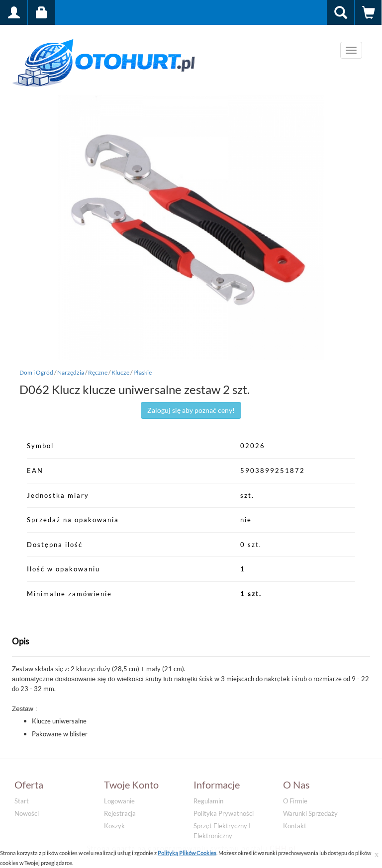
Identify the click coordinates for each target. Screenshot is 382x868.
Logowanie (119, 801)
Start (22, 801)
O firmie (295, 801)
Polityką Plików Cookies (187, 853)
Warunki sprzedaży (310, 813)
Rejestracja (120, 813)
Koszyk (114, 826)
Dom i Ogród (36, 372)
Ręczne (98, 372)
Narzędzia (71, 372)
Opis (20, 641)
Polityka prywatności (224, 813)
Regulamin (208, 801)
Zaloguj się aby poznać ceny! (191, 410)
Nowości (27, 813)
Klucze (120, 372)
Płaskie (143, 372)
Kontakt (295, 826)
